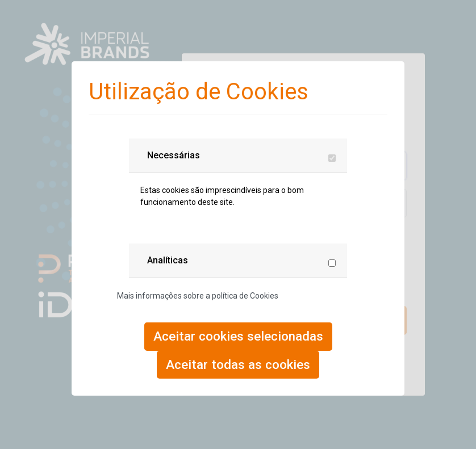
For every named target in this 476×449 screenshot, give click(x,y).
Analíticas (168, 260)
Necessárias (174, 155)
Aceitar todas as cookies (238, 364)
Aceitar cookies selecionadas (238, 336)
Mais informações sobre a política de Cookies (198, 296)
